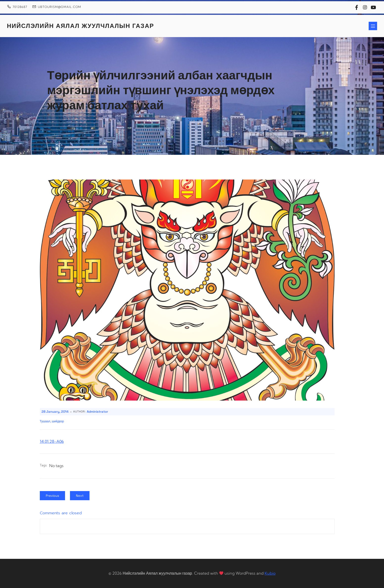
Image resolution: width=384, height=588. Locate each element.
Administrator (97, 412)
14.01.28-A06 (52, 441)
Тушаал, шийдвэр (52, 421)
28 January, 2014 (55, 412)
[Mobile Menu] (373, 26)
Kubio (270, 573)
